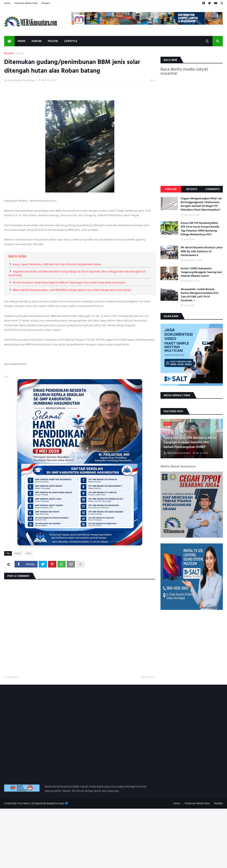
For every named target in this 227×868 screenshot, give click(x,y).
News (29, 553)
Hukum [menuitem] (37, 41)
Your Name (24, 803)
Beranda (9, 54)
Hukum (20, 54)
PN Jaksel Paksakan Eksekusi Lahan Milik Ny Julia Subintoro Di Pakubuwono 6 (202, 251)
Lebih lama (147, 677)
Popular (171, 189)
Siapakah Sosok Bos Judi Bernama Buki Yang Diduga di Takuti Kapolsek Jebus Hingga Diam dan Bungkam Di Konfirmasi (77, 273)
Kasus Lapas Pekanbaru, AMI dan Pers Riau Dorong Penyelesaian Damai (57, 264)
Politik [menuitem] (53, 41)
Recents (192, 189)
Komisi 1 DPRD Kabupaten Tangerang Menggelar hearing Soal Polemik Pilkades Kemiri (201, 272)
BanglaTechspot (56, 803)
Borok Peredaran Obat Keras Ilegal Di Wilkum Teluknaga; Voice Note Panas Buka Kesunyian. (69, 283)
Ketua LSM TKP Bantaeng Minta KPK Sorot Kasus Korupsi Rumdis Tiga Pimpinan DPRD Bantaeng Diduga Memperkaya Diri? (200, 229)
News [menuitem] (22, 41)
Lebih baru (12, 677)
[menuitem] (9, 41)
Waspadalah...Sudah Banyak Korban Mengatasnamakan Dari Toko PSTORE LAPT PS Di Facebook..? (200, 295)
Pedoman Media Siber (26, 3)
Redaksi (46, 3)
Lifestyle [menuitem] (71, 41)
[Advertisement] (113, 838)
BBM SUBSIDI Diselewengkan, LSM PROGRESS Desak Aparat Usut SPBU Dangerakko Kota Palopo (72, 290)
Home (7, 3)
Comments (213, 189)
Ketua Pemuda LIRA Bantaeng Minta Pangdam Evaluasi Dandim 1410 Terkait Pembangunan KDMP (190, 442)
